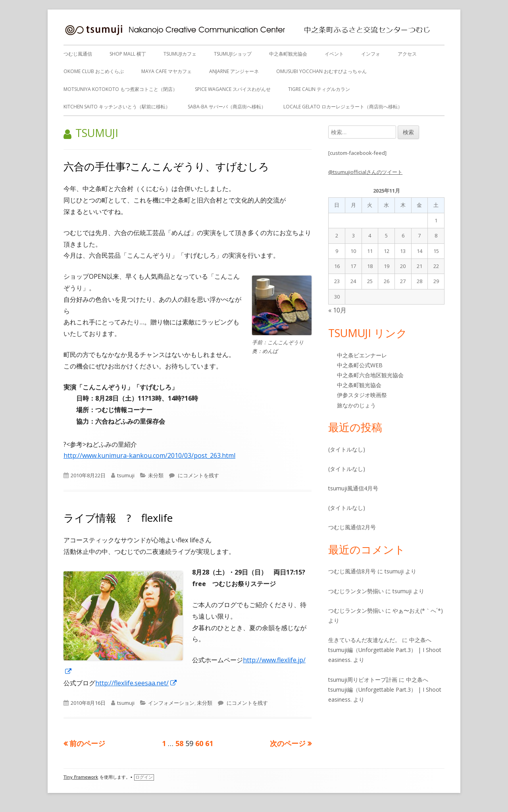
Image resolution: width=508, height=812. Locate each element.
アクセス (407, 54)
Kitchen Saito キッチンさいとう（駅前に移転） (117, 107)
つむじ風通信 (78, 54)
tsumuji (126, 475)
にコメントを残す (198, 475)
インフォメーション (171, 703)
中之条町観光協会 (288, 54)
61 (209, 743)
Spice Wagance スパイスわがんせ (233, 89)
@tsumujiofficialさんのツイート (365, 172)
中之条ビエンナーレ (362, 355)
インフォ (371, 54)
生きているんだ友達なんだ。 (364, 640)
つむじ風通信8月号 (352, 571)
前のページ (87, 743)
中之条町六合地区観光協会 (370, 375)
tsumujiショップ (233, 54)
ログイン (144, 777)
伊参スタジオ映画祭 (362, 395)
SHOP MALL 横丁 (128, 54)
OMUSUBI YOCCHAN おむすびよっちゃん (321, 71)
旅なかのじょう (356, 405)
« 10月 (337, 310)
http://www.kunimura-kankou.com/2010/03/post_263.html (149, 455)
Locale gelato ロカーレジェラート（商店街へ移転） (343, 107)
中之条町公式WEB (360, 365)
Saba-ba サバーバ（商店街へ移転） (227, 107)
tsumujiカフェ (180, 54)
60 (199, 743)
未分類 (156, 475)
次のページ (288, 743)
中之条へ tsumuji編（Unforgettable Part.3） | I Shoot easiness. (385, 650)
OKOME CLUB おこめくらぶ (94, 71)
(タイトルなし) (347, 449)
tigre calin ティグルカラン (319, 89)
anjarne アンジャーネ (234, 71)
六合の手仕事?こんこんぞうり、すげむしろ (166, 166)
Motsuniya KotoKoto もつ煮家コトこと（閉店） (120, 89)
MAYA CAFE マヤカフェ (166, 71)
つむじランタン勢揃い (356, 591)
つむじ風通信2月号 (352, 527)
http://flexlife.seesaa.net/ (136, 683)
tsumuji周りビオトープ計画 (363, 680)
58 (179, 743)
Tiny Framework (81, 777)
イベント (334, 54)
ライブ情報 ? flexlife (118, 518)
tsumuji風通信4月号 (353, 488)
